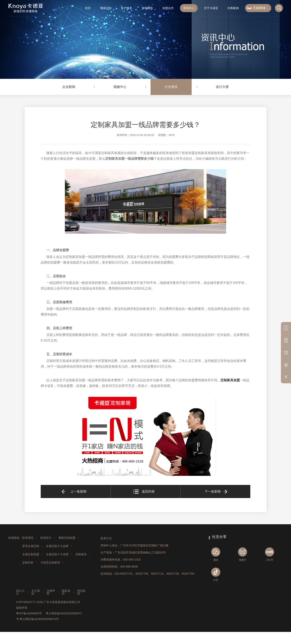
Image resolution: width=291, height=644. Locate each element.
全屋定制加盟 (31, 554)
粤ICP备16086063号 (29, 613)
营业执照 (81, 592)
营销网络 (147, 8)
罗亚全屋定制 (31, 546)
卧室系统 (28, 538)
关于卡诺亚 (211, 8)
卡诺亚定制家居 (50, 563)
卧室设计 (46, 538)
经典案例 (233, 8)
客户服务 (127, 8)
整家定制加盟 (67, 538)
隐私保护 (66, 592)
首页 (88, 8)
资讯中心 (189, 8)
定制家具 (81, 554)
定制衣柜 (28, 563)
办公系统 (36, 592)
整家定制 (106, 8)
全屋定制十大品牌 (57, 546)
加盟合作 (168, 8)
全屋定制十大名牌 (57, 554)
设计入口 (20, 592)
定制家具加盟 (230, 380)
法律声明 (51, 592)
